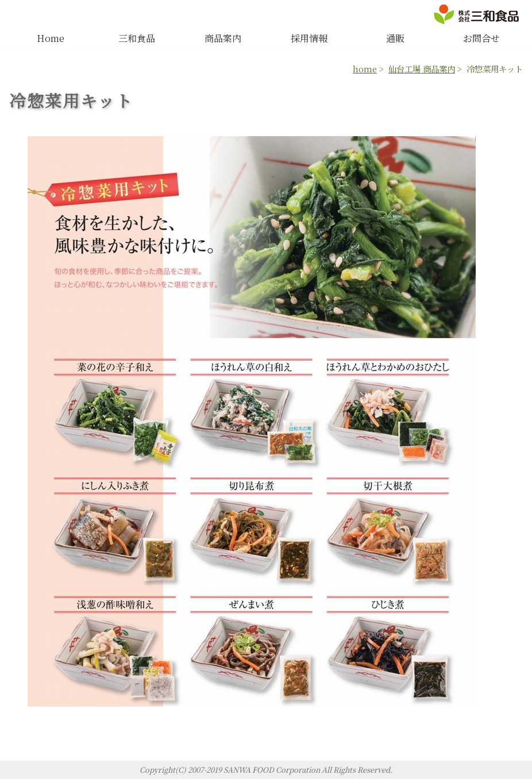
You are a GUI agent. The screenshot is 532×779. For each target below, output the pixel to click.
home (365, 69)
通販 (395, 38)
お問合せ (481, 38)
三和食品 (137, 38)
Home (51, 38)
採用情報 (309, 38)
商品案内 (223, 38)
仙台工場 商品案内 (422, 69)
